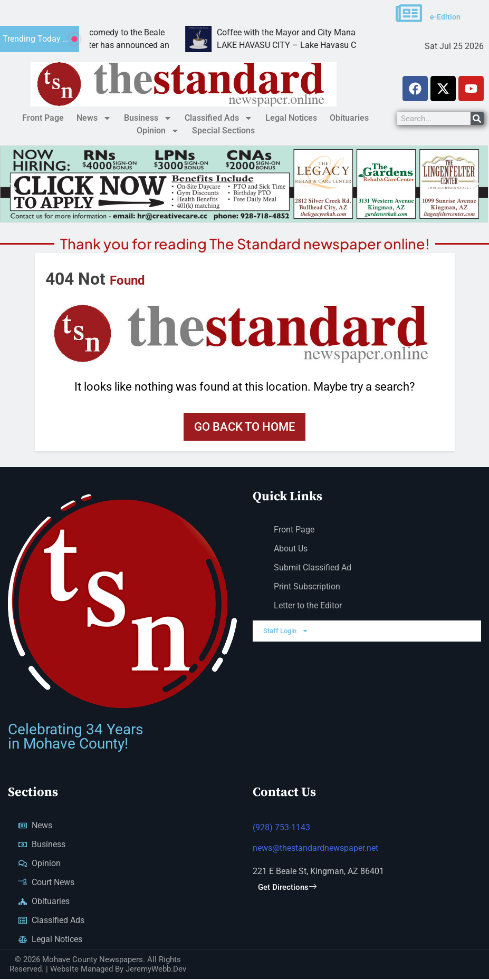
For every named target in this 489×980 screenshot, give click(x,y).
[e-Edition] (409, 13)
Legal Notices (291, 118)
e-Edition (445, 17)
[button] (13, 184)
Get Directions (287, 889)
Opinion (158, 131)
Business (148, 118)
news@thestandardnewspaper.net (315, 850)
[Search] (477, 118)
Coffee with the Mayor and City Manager (338, 32)
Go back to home (244, 427)
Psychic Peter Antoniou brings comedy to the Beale (117, 32)
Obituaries (349, 118)
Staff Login (286, 632)
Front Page (43, 118)
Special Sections (223, 130)
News (94, 118)
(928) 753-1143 (281, 829)
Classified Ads (219, 118)
